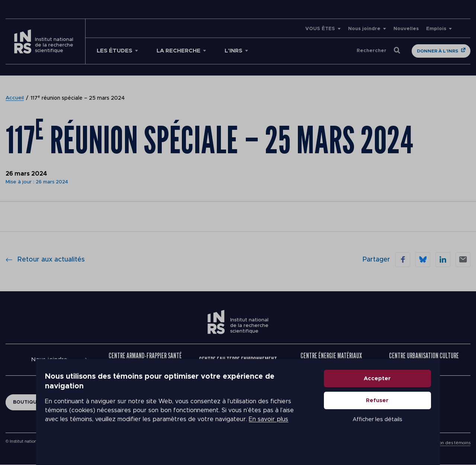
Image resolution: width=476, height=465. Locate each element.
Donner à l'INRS (438, 51)
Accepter (385, 392)
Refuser (385, 414)
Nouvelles (406, 29)
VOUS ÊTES (320, 29)
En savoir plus (210, 428)
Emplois (436, 29)
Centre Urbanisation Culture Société (424, 360)
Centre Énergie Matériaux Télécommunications (331, 360)
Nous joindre (364, 29)
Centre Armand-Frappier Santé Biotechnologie (145, 360)
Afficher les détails (385, 433)
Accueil (15, 98)
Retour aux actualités (45, 260)
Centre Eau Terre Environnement (238, 360)
